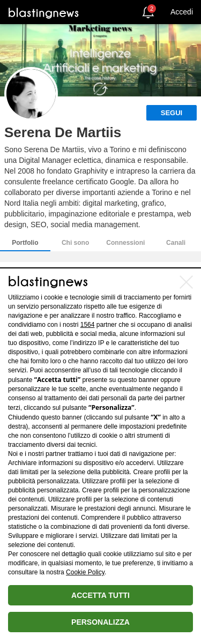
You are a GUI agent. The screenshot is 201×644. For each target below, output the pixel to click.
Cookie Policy (85, 572)
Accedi (182, 12)
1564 (88, 325)
